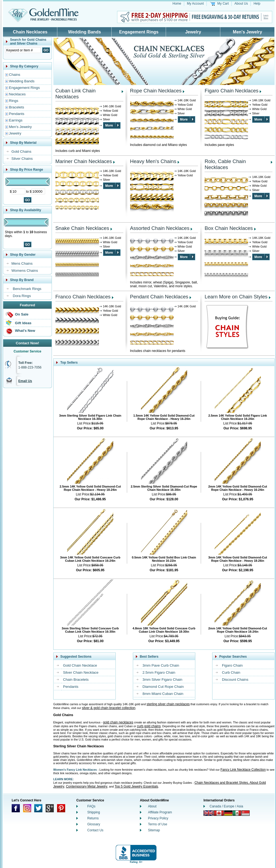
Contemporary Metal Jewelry (87, 786)
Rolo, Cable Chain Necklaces (225, 164)
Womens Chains (25, 271)
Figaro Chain (232, 665)
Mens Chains (22, 263)
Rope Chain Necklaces (156, 91)
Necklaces (17, 94)
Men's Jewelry (247, 32)
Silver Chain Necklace (81, 672)
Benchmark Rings (27, 289)
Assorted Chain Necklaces (160, 228)
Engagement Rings (139, 32)
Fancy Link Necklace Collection (243, 770)
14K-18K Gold (112, 106)
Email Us (25, 381)
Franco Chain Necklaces (83, 297)
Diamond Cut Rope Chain (163, 687)
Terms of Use (158, 824)
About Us (241, 4)
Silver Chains (22, 159)
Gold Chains (21, 152)
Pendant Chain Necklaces (159, 297)
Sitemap (154, 830)
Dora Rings (22, 296)
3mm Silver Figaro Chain (163, 680)
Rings (14, 101)
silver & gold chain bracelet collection (109, 708)
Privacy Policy (158, 818)
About (152, 806)
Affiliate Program (160, 812)
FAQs (91, 806)
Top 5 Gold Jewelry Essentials (136, 786)
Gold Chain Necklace (80, 665)
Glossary (94, 824)
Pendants (17, 114)
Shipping (94, 812)
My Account (195, 4)
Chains (15, 75)
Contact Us (95, 830)
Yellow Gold (111, 111)
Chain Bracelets (76, 680)
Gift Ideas (23, 323)
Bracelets (17, 107)
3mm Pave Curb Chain (161, 665)
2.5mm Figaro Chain (159, 672)
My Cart (223, 4)
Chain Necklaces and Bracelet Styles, (222, 783)
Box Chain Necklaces (229, 228)
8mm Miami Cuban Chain (163, 694)
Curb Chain (231, 672)
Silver (107, 119)
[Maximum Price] (38, 191)
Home (177, 4)
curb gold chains (149, 726)
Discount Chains (235, 680)
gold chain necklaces (118, 722)
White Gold (110, 115)
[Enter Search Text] (23, 50)
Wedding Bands (85, 32)
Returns (93, 818)
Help (257, 4)
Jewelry (193, 32)
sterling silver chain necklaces (168, 704)
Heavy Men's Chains (153, 161)
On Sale (22, 314)
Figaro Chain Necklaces (231, 91)
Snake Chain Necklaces (82, 228)
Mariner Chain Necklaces (84, 161)
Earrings (16, 120)
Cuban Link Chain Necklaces (76, 94)
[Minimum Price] (18, 191)
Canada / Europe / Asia (226, 806)
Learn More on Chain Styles (236, 297)
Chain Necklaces (30, 32)
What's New (25, 331)
